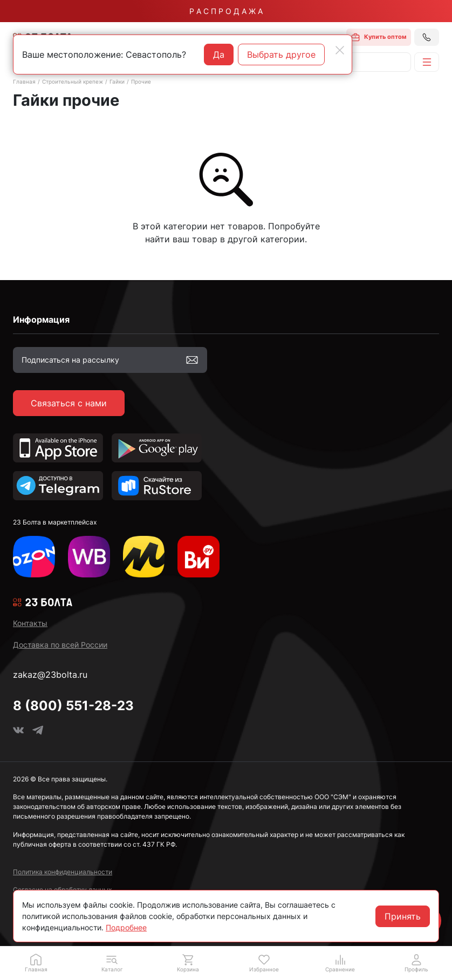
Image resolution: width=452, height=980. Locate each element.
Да (219, 55)
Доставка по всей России (60, 645)
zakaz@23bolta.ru (50, 675)
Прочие (141, 81)
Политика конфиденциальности (63, 872)
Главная (24, 81)
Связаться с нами (69, 403)
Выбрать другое (281, 55)
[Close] (340, 50)
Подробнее (126, 927)
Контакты (30, 623)
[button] (112, 963)
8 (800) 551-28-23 (73, 706)
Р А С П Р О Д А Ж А (226, 11)
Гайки (117, 81)
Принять (403, 916)
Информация (41, 319)
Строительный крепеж (73, 81)
